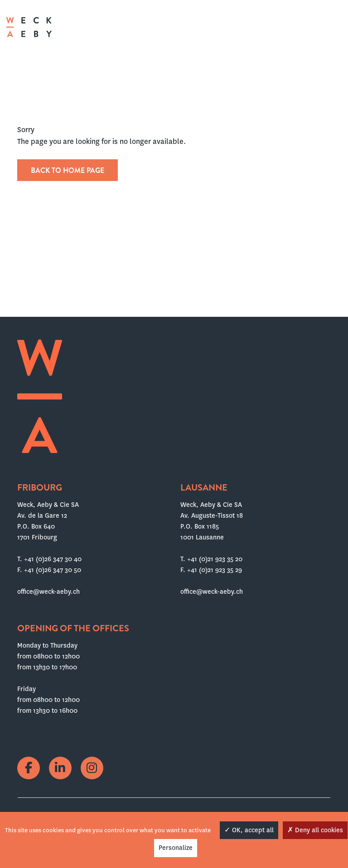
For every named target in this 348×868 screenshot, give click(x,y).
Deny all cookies (315, 830)
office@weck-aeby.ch (48, 591)
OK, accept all (249, 830)
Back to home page (68, 170)
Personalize (176, 848)
